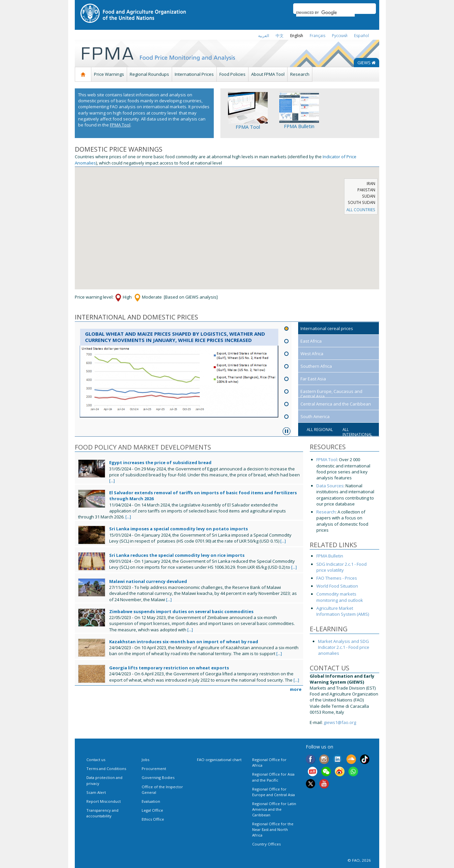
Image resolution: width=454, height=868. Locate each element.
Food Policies (232, 74)
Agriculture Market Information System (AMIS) (343, 611)
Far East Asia (313, 379)
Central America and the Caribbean (336, 404)
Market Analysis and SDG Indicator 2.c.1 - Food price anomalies (344, 647)
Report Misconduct (104, 801)
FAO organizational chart (219, 760)
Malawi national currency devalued (148, 581)
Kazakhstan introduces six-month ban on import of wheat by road (184, 642)
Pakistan (366, 190)
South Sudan (362, 202)
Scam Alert (96, 792)
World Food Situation (337, 586)
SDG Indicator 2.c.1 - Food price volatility (341, 567)
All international (357, 432)
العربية (264, 36)
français (318, 36)
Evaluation (151, 801)
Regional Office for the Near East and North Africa (273, 829)
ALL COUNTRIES (361, 210)
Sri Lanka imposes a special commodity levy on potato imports (179, 529)
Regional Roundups (149, 74)
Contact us (96, 760)
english (297, 36)
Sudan (369, 196)
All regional (320, 429)
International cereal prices (327, 328)
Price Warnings (109, 74)
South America (315, 416)
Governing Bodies (158, 777)
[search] (325, 13)
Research (300, 74)
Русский (340, 36)
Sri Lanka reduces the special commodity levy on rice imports (177, 555)
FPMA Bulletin (299, 126)
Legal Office (152, 810)
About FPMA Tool (268, 74)
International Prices (194, 74)
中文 (280, 36)
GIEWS (366, 63)
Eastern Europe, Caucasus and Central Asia (331, 394)
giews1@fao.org (340, 722)
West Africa (312, 354)
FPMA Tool (120, 125)
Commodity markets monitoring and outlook (340, 597)
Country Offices (266, 844)
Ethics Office (153, 819)
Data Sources (330, 486)
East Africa (311, 341)
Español (362, 36)
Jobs (145, 760)
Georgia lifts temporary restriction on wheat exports (169, 668)
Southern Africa (316, 366)
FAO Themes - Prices (337, 578)
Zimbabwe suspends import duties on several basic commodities (181, 611)
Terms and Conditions (106, 769)
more (296, 689)
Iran (371, 183)
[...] (112, 481)
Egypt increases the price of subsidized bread (160, 462)
